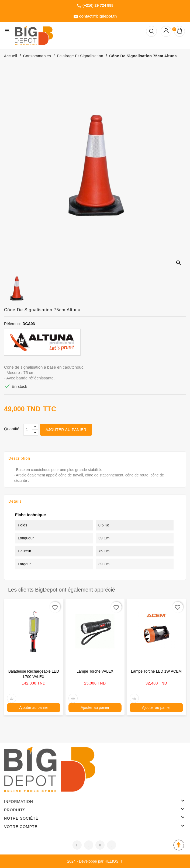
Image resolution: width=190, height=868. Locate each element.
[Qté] (28, 430)
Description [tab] (19, 458)
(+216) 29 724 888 (95, 6)
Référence (13, 324)
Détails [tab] (15, 501)
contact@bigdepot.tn (95, 16)
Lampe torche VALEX (95, 671)
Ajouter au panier (66, 430)
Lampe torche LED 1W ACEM (156, 671)
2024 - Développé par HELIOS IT (95, 861)
